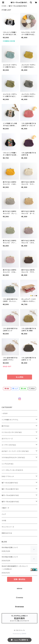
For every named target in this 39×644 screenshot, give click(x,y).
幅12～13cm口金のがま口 (10, 495)
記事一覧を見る (20, 579)
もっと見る (20, 377)
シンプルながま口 (7, 464)
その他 (4, 520)
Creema (20, 598)
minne (20, 588)
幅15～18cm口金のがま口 (10, 502)
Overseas (19, 607)
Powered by (20, 634)
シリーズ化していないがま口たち (12, 470)
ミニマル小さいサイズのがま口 (12, 432)
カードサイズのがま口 (9, 445)
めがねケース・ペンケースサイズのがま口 (15, 451)
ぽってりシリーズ (7, 439)
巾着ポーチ (5, 508)
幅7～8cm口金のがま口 (10, 483)
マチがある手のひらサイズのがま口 (13, 457)
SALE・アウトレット (8, 476)
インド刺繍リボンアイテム (10, 420)
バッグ (4, 514)
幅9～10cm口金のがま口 (10, 489)
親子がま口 (5, 426)
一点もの (5, 413)
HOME (4, 6)
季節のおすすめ (7, 533)
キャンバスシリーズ (8, 527)
